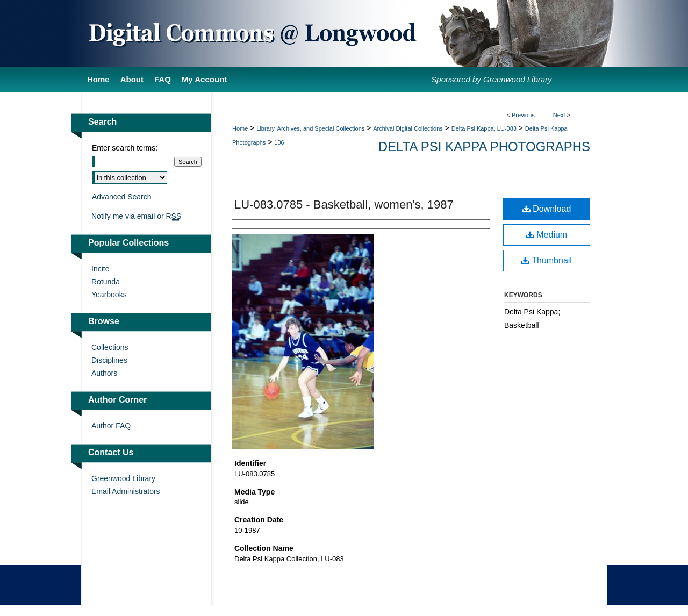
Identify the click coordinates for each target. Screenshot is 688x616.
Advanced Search (122, 197)
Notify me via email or (136, 216)
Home (240, 128)
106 (279, 142)
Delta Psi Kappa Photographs (484, 146)
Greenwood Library (123, 478)
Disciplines (109, 360)
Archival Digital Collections (408, 128)
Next (559, 115)
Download (547, 209)
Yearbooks (109, 295)
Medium (547, 235)
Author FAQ (111, 426)
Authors (104, 373)
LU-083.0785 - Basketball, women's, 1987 (344, 205)
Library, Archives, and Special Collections (310, 128)
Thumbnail (547, 260)
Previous (523, 115)
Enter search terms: (125, 148)
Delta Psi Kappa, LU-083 (484, 128)
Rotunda (106, 282)
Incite (100, 269)
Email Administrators (126, 491)
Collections (110, 347)
